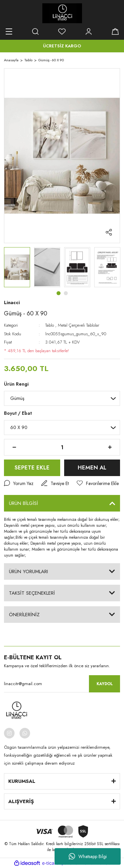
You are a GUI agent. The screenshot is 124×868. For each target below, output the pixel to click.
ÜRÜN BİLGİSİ (23, 503)
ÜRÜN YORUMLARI (28, 571)
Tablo (50, 325)
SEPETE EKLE (32, 467)
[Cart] (115, 31)
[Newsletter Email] (62, 684)
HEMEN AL (92, 467)
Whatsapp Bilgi (88, 856)
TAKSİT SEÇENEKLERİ (32, 593)
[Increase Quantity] (110, 447)
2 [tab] (66, 293)
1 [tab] (59, 293)
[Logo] (62, 13)
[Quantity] (62, 447)
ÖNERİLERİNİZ (24, 615)
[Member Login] (89, 31)
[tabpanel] (17, 267)
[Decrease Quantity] (14, 447)
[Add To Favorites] (98, 484)
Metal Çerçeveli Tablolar (79, 325)
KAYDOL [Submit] (105, 684)
